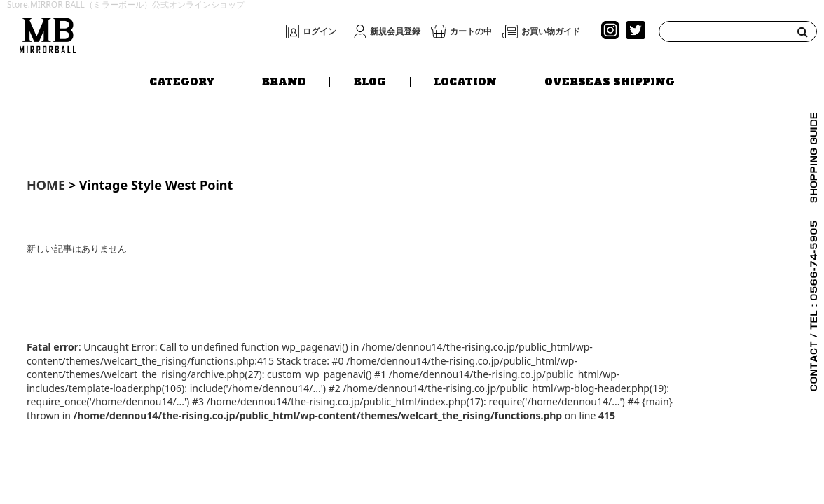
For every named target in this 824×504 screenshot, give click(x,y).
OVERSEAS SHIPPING (610, 82)
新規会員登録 (395, 31)
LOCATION (465, 82)
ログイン (320, 31)
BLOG (370, 82)
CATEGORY (182, 82)
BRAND (284, 82)
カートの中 (471, 31)
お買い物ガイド (551, 31)
